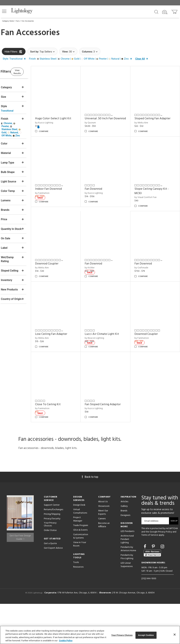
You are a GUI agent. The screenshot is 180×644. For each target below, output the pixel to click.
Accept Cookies (146, 635)
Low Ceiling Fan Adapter (109, 378)
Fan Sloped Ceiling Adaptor (157, 444)
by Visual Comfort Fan (105, 255)
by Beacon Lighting (148, 383)
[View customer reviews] (152, 593)
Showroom (104, 546)
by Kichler (144, 317)
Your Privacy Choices (50, 565)
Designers (125, 555)
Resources (78, 607)
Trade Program (81, 566)
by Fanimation (146, 185)
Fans (18, 21)
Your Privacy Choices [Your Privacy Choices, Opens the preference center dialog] (122, 635)
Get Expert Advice (53, 588)
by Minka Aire (146, 118)
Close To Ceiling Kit (106, 444)
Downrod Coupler (150, 246)
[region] (90, 635)
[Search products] (156, 12)
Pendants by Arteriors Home (128, 589)
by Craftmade (55, 383)
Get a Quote (50, 584)
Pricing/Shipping (52, 554)
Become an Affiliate (104, 565)
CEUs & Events (80, 570)
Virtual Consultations (80, 551)
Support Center (52, 545)
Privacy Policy (165, 572)
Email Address (151, 561)
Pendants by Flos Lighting (127, 597)
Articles (124, 542)
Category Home (8, 21)
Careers (102, 559)
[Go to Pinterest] (154, 587)
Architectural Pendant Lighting (127, 579)
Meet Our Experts (103, 553)
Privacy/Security (52, 559)
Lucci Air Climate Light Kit (156, 378)
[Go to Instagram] (162, 587)
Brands (124, 551)
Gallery (124, 546)
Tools (76, 603)
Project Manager (78, 559)
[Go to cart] (175, 11)
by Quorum (99, 123)
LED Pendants (127, 572)
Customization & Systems (81, 576)
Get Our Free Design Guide (20, 576)
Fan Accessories (28, 21)
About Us (103, 542)
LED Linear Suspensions (127, 605)
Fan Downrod (57, 246)
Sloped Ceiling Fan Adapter (157, 114)
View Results (30, 71)
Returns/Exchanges (53, 550)
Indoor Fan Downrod (152, 180)
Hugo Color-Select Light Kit (66, 114)
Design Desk (79, 545)
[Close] (175, 635)
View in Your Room (80, 584)
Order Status (50, 571)
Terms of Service (150, 575)
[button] (4, 11)
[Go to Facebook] (145, 587)
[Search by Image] (165, 12)
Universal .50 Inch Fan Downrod (108, 117)
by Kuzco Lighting (57, 118)
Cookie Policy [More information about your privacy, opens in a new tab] (66, 641)
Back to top (90, 517)
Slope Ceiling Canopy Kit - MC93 (111, 249)
